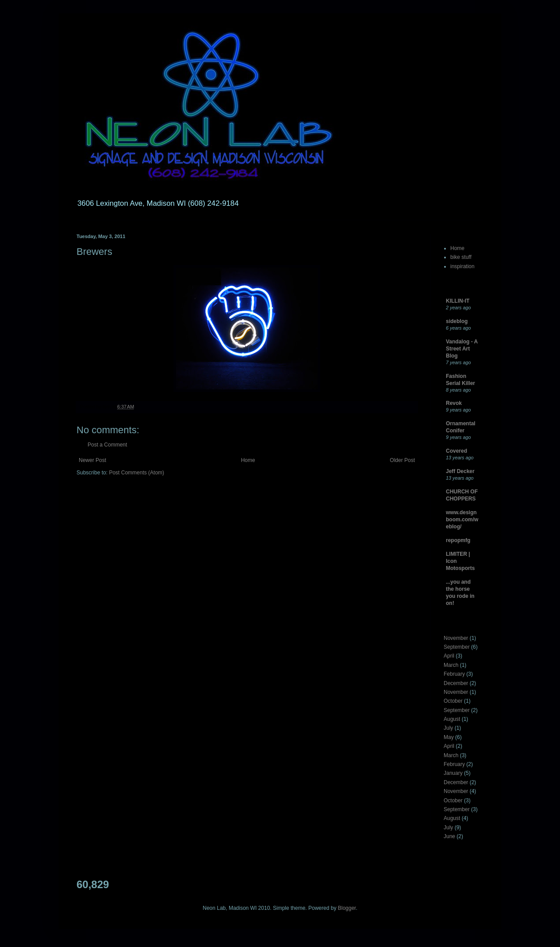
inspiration (462, 266)
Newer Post (92, 460)
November (456, 638)
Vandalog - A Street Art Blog (462, 349)
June (449, 836)
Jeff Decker (460, 471)
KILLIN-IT (458, 301)
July (448, 728)
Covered (456, 451)
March (451, 665)
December (456, 683)
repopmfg (458, 540)
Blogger (347, 908)
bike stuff (461, 257)
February (454, 674)
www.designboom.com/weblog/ (462, 520)
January (453, 773)
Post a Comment (107, 445)
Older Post (402, 460)
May (449, 737)
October (453, 701)
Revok (454, 403)
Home (248, 460)
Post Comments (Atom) (136, 473)
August (452, 719)
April (449, 656)
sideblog (457, 321)
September (457, 647)
